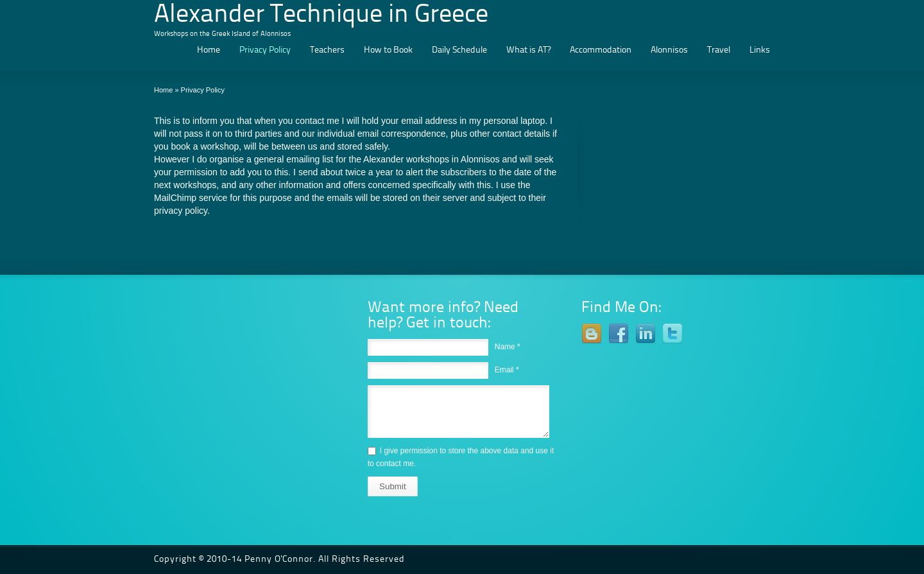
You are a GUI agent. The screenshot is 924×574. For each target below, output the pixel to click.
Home (209, 50)
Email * (507, 370)
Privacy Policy (265, 50)
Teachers (327, 50)
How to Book (388, 50)
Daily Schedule (459, 50)
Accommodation (601, 50)
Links (760, 50)
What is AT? (528, 50)
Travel (719, 50)
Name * (508, 347)
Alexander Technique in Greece (321, 15)
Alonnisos (669, 50)
